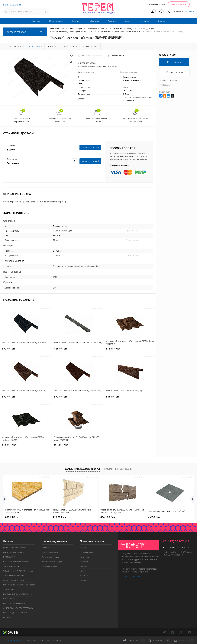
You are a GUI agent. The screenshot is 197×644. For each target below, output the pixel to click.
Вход (5, 4)
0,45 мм (126, 94)
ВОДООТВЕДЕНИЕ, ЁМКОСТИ (15, 613)
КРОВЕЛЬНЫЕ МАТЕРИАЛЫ (15, 548)
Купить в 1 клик (174, 72)
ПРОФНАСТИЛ (9, 557)
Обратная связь (56, 21)
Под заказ (165, 85)
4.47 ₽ (154, 517)
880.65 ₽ (12, 517)
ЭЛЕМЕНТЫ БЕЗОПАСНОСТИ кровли (18, 571)
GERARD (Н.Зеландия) (132, 80)
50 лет (125, 87)
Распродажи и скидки (50, 557)
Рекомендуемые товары (52, 562)
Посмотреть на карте (131, 576)
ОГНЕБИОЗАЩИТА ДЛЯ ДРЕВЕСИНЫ (18, 608)
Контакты (144, 21)
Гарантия (112, 21)
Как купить (77, 21)
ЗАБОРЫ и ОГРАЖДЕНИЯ (13, 580)
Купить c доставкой (90, 148)
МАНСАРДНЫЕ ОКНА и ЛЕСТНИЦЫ (17, 594)
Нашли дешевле (168, 80)
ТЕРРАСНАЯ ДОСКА (11, 566)
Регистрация (15, 4)
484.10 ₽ (108, 517)
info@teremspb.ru (179, 547)
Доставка (95, 21)
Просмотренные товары (118, 469)
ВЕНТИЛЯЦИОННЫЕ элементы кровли (19, 585)
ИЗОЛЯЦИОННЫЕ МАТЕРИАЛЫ (16, 562)
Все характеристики (128, 72)
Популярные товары (50, 552)
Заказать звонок (179, 4)
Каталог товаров (25, 32)
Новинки (45, 548)
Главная (36, 21)
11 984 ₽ (130, 350)
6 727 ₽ (26, 350)
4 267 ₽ (78, 350)
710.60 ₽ (60, 517)
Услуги (128, 21)
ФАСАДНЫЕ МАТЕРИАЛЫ (14, 552)
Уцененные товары (49, 566)
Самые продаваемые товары (82, 469)
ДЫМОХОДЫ (9, 589)
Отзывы (161, 21)
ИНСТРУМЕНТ (9, 599)
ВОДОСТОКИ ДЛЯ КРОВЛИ (14, 603)
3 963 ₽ (130, 398)
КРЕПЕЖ (7, 617)
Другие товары (132, 231)
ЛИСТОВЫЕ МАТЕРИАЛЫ (14, 576)
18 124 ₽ (78, 446)
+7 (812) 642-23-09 (35, 640)
